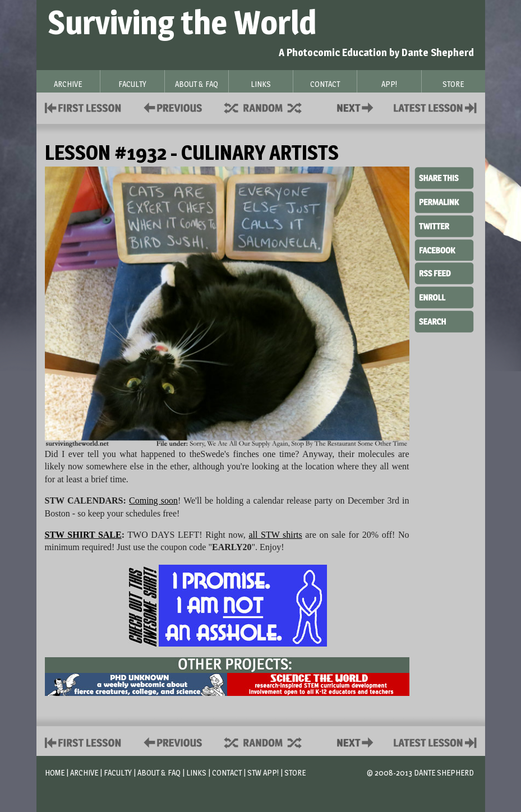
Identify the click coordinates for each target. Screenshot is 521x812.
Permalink (444, 202)
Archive (84, 772)
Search (444, 320)
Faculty (118, 772)
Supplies (270, 107)
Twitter (444, 225)
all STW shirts (275, 535)
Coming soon (153, 500)
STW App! (263, 772)
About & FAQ (159, 772)
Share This (444, 178)
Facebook (444, 249)
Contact (357, 107)
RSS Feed (444, 273)
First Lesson (83, 107)
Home (55, 772)
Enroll (444, 296)
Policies (171, 107)
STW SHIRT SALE (83, 535)
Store (295, 772)
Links (196, 772)
